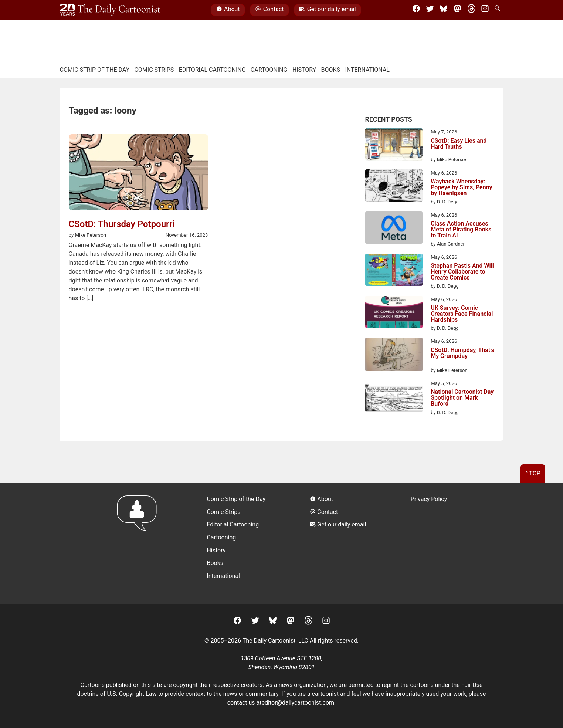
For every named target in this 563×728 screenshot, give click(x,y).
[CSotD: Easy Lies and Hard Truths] (394, 146)
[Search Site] (499, 10)
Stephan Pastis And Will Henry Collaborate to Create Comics (462, 272)
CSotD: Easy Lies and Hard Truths (459, 144)
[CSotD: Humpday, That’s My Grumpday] (394, 356)
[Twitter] (430, 10)
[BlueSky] (444, 10)
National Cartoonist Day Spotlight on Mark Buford (462, 398)
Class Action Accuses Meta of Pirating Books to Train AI (461, 230)
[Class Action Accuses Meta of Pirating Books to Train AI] (394, 229)
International (367, 70)
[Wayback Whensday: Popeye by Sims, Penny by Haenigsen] (394, 187)
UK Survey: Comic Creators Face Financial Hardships (462, 314)
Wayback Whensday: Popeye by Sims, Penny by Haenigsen (461, 187)
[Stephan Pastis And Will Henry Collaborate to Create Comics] (394, 271)
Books (331, 70)
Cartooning (269, 70)
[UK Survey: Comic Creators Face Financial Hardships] (394, 313)
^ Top (533, 473)
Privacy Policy (429, 499)
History (304, 70)
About (228, 10)
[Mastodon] (458, 10)
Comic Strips (154, 70)
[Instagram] (485, 10)
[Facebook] (416, 10)
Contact (269, 10)
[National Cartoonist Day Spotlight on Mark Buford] (394, 397)
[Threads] (471, 10)
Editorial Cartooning (212, 70)
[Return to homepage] (139, 543)
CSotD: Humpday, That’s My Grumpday (462, 353)
